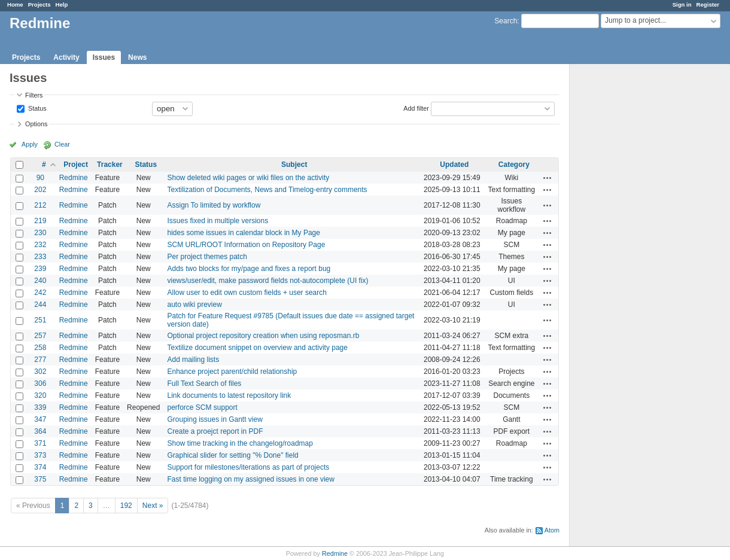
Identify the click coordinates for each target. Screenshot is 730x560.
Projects (39, 4)
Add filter (416, 108)
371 (40, 443)
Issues (104, 57)
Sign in (682, 4)
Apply (30, 144)
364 (40, 431)
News (137, 57)
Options (36, 124)
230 (40, 233)
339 (40, 407)
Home (15, 4)
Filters (34, 95)
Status (36, 108)
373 (40, 455)
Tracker (110, 165)
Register (708, 4)
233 (40, 257)
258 (40, 348)
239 (40, 269)
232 (40, 245)
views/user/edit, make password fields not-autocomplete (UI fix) (267, 281)
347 (40, 419)
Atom (552, 530)
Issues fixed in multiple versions (218, 221)
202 (40, 190)
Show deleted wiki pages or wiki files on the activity (248, 178)
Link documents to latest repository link (229, 395)
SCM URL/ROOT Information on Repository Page (246, 245)
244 (40, 305)
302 (40, 372)
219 (40, 221)
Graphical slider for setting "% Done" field (232, 455)
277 (40, 360)
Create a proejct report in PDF (215, 431)
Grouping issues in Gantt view (215, 419)
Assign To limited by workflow (214, 205)
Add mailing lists (193, 360)
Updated (454, 165)
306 (40, 384)
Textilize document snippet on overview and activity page (257, 348)
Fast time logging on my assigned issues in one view (250, 479)
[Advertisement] (629, 252)
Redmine (74, 178)
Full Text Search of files (204, 384)
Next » (153, 506)
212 (40, 205)
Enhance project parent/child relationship (232, 372)
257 (40, 336)
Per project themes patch (207, 257)
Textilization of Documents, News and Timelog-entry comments (267, 190)
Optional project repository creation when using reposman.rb (263, 336)
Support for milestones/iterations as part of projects (248, 467)
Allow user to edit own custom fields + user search (247, 293)
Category (514, 165)
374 (40, 467)
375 (40, 479)
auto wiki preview (194, 305)
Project (76, 165)
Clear (62, 144)
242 (40, 293)
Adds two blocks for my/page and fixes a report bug (249, 269)
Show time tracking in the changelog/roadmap (240, 443)
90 (40, 178)
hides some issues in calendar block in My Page (243, 233)
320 (40, 395)
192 (126, 506)
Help (62, 4)
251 (40, 320)
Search (506, 21)
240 (40, 281)
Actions (547, 178)
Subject (294, 165)
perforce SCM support (202, 407)
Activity (66, 57)
